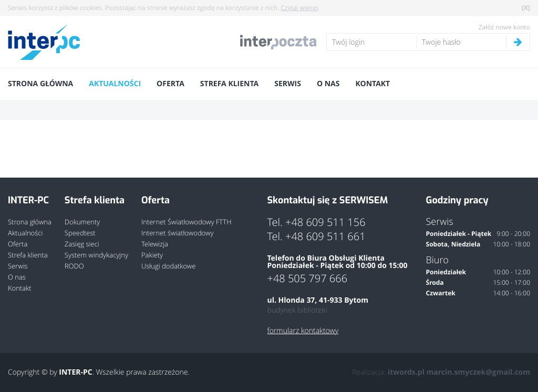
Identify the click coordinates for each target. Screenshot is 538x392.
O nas (328, 84)
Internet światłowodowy (177, 233)
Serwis (288, 84)
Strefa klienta (229, 84)
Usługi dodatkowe (168, 266)
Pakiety (152, 255)
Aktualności (115, 84)
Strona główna (40, 84)
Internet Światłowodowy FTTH (187, 222)
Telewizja (155, 244)
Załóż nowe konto (504, 27)
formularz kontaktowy (303, 331)
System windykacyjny (96, 255)
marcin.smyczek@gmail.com (478, 372)
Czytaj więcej (299, 8)
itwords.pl (406, 372)
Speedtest (80, 233)
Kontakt (373, 84)
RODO (74, 266)
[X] (526, 8)
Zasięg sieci (82, 244)
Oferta (170, 84)
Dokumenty (82, 222)
